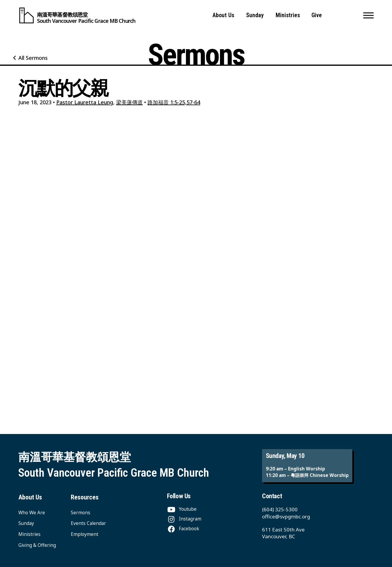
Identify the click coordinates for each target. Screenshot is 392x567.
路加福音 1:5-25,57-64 (174, 102)
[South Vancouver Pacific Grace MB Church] (77, 15)
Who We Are (32, 513)
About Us (223, 15)
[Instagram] (184, 519)
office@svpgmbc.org (286, 516)
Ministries (288, 15)
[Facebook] (183, 529)
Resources (85, 497)
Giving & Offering (37, 545)
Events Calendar (88, 523)
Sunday (255, 15)
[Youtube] (182, 509)
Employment (85, 534)
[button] (368, 15)
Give (317, 15)
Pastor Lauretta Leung (85, 102)
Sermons (81, 513)
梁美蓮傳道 (129, 102)
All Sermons (33, 58)
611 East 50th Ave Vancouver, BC (283, 533)
